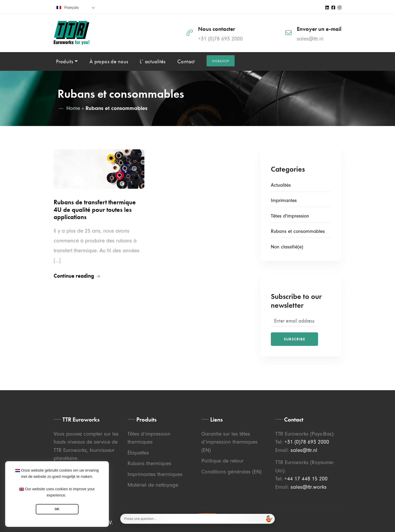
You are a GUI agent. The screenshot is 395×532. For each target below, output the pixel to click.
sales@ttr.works (309, 487)
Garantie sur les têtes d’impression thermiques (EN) (230, 442)
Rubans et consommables (298, 231)
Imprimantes (284, 200)
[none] (76, 7)
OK (57, 509)
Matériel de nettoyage (153, 485)
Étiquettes (138, 453)
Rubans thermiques (149, 463)
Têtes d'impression (290, 216)
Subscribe (294, 339)
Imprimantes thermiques (155, 474)
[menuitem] (76, 7)
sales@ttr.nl (310, 39)
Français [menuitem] (72, 8)
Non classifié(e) (287, 247)
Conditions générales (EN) (231, 472)
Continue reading (77, 276)
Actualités (281, 185)
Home (73, 108)
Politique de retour (223, 461)
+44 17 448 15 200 (306, 479)
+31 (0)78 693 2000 (220, 39)
